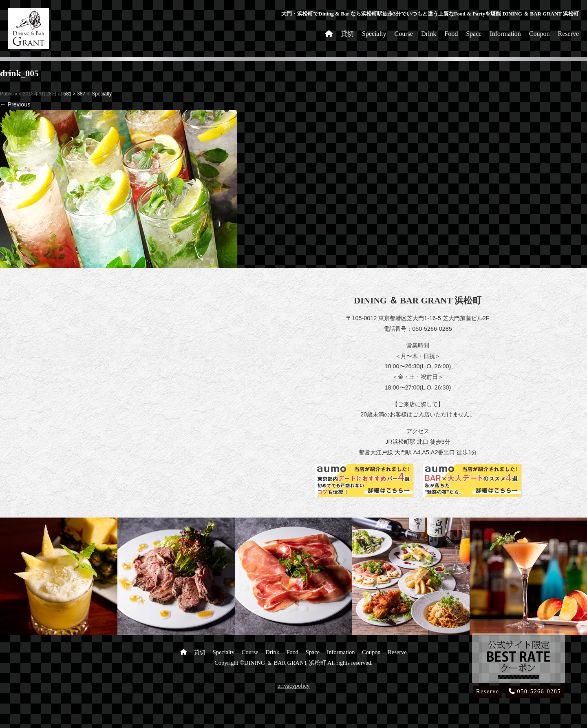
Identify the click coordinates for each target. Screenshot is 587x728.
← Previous (15, 104)
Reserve (568, 34)
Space (474, 34)
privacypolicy (293, 686)
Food (451, 34)
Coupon (540, 34)
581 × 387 (74, 94)
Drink (429, 34)
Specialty (374, 34)
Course (404, 34)
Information (505, 34)
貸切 (347, 34)
